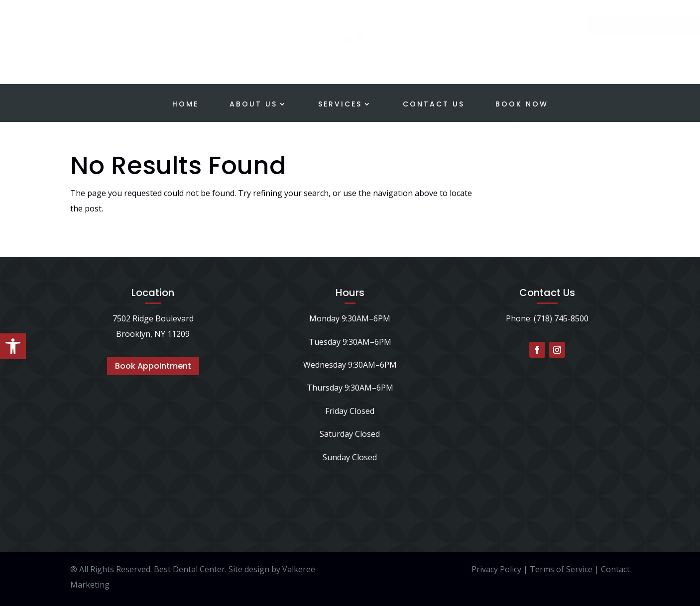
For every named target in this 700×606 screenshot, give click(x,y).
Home (185, 105)
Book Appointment (153, 366)
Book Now (522, 105)
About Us (253, 105)
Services (340, 105)
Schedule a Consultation (615, 26)
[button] (13, 346)
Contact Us (434, 105)
